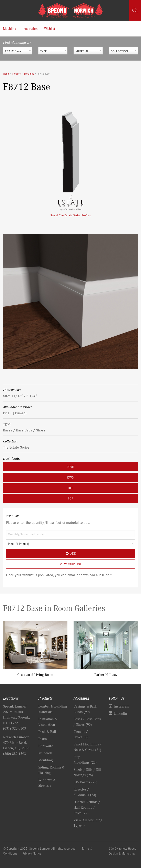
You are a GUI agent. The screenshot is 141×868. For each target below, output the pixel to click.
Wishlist (50, 28)
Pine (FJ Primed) (15, 413)
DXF (71, 488)
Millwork (45, 753)
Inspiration (30, 28)
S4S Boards (85, 782)
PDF (70, 498)
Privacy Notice (32, 853)
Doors (43, 739)
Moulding (10, 28)
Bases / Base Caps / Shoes (24, 430)
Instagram (121, 706)
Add (70, 553)
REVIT (71, 467)
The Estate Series (16, 447)
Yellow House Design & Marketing (123, 851)
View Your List (71, 564)
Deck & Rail (47, 731)
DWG (70, 477)
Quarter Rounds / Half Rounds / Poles (87, 807)
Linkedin (120, 713)
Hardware (46, 746)
